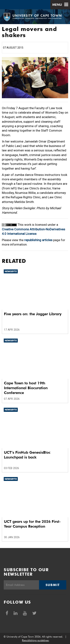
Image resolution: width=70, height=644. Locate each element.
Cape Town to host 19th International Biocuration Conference (26, 388)
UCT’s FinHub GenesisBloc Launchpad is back (27, 455)
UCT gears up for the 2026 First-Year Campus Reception (32, 524)
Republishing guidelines (35, 640)
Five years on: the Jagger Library (33, 314)
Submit (53, 585)
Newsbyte (11, 271)
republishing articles (38, 240)
